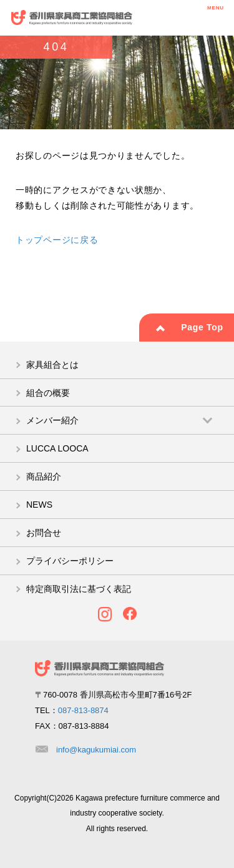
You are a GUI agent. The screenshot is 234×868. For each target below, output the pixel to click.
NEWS (39, 505)
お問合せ (44, 533)
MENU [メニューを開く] (216, 16)
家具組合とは (52, 365)
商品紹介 (44, 476)
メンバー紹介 (52, 420)
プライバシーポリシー (70, 561)
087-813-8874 (83, 710)
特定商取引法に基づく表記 (79, 589)
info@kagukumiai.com (96, 750)
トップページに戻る (57, 240)
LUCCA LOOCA (57, 448)
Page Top (202, 327)
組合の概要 (48, 393)
